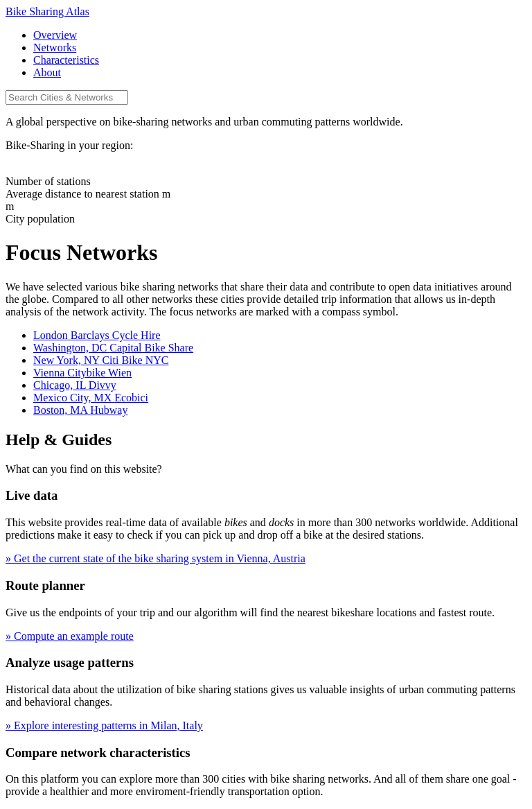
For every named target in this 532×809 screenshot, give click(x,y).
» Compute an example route (70, 636)
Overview (55, 35)
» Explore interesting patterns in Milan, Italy (104, 725)
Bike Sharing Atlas (47, 11)
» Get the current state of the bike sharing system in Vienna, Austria (156, 558)
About (47, 72)
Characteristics (66, 60)
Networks (55, 47)
